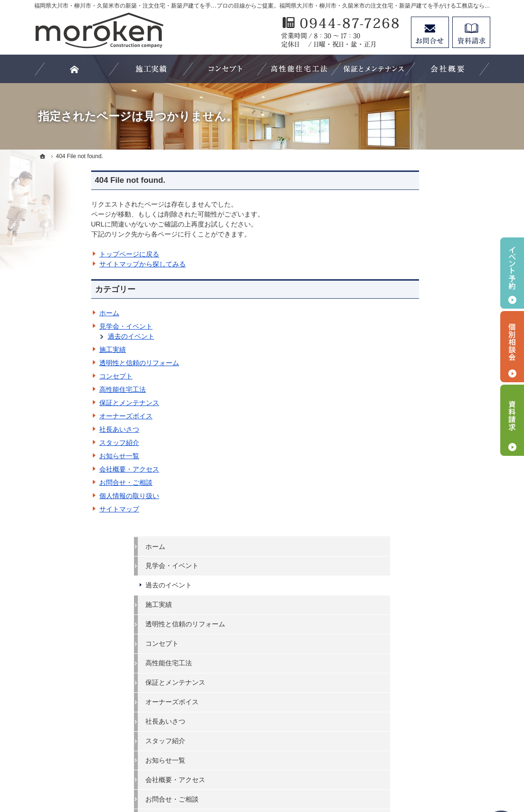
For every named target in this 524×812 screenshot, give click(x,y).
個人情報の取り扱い (72, 496)
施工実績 (56, 349)
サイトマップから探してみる (86, 264)
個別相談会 (512, 347)
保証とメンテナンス (72, 403)
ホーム (52, 313)
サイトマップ (62, 509)
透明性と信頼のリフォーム (82, 363)
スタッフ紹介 (62, 443)
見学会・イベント (69, 326)
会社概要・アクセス (72, 469)
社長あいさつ (62, 429)
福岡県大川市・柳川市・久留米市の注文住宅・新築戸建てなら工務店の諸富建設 (298, 770)
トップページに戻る (72, 254)
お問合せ (430, 32)
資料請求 (471, 32)
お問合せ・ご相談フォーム (433, 730)
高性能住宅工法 (66, 389)
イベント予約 (512, 273)
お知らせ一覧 (62, 456)
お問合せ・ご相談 (69, 482)
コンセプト (59, 376)
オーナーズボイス (69, 416)
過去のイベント (74, 336)
